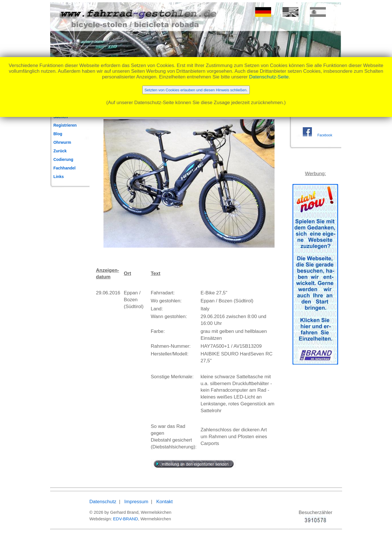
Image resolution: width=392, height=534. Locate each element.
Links (59, 177)
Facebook (325, 135)
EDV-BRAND (126, 519)
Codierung (63, 159)
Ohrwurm (62, 142)
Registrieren (65, 125)
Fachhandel (64, 168)
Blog (58, 134)
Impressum (136, 502)
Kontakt (164, 502)
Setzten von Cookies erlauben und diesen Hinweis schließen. (196, 90)
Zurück (60, 151)
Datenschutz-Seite (269, 77)
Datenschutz (103, 502)
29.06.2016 (108, 293)
